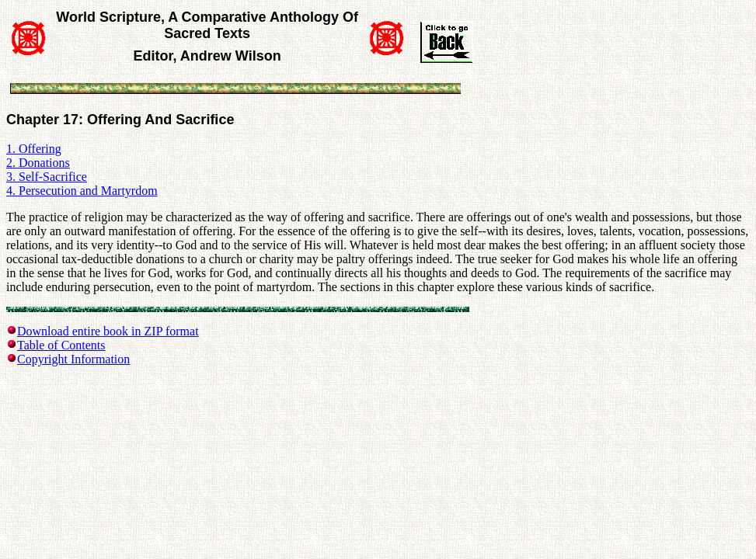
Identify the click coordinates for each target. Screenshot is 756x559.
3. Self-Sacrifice (47, 177)
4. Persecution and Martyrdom (82, 191)
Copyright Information (73, 359)
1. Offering (34, 149)
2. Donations (38, 163)
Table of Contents (61, 345)
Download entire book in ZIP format (108, 331)
